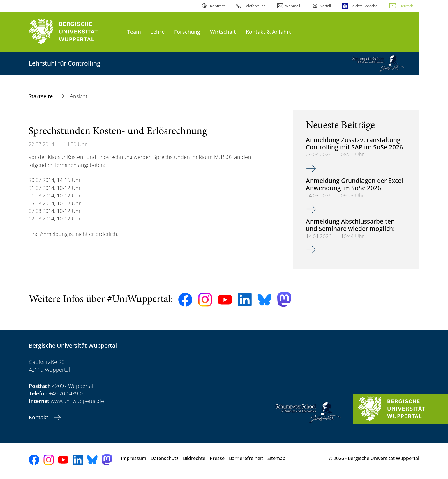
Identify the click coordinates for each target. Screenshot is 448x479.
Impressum (134, 458)
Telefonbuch (255, 6)
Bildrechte (194, 458)
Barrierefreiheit (246, 458)
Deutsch (406, 6)
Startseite (41, 96)
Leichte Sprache (364, 6)
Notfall (325, 6)
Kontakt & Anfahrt (268, 32)
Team (134, 32)
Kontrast (217, 6)
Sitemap (276, 458)
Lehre (157, 32)
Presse (217, 458)
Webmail (293, 6)
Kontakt (39, 417)
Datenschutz (165, 458)
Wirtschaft (223, 32)
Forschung (187, 32)
